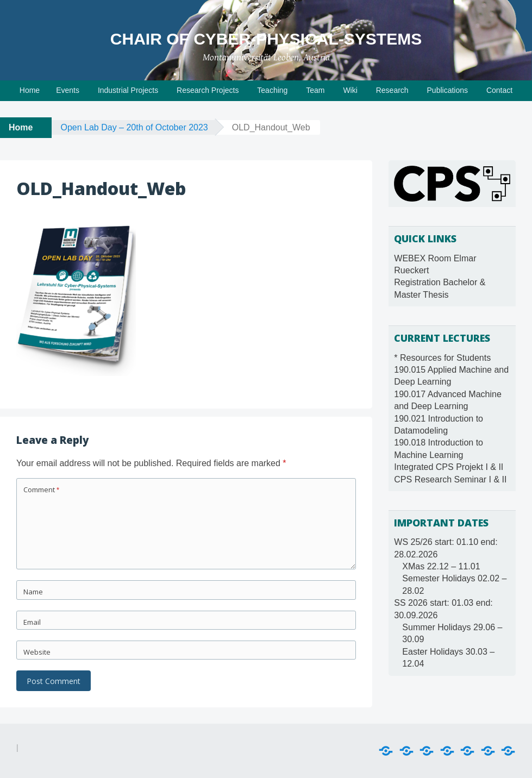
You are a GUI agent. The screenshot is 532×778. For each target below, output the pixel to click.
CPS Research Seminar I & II (450, 479)
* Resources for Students (442, 358)
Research (392, 90)
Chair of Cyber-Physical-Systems (266, 39)
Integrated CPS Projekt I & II (449, 467)
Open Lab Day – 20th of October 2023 (134, 127)
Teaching (272, 90)
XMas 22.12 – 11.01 (441, 566)
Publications (448, 90)
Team (315, 90)
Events (68, 90)
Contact (499, 90)
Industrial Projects (128, 90)
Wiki (350, 90)
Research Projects (208, 90)
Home (30, 90)
